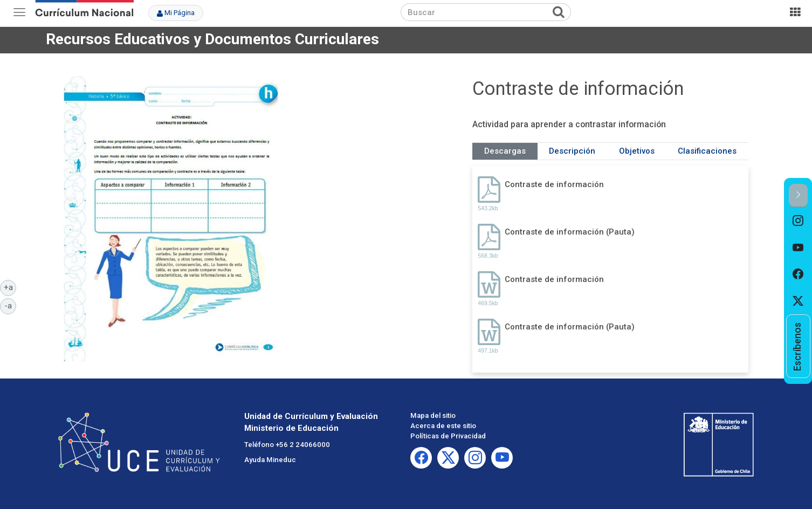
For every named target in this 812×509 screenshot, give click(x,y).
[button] (798, 195)
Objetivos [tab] (637, 151)
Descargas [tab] (505, 151)
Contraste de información (554, 184)
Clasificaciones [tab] (707, 151)
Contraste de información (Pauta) (570, 232)
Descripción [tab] (572, 151)
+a (10, 287)
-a (10, 305)
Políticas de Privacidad (448, 436)
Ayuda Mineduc (270, 460)
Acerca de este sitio (443, 426)
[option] (798, 221)
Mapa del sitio (433, 415)
